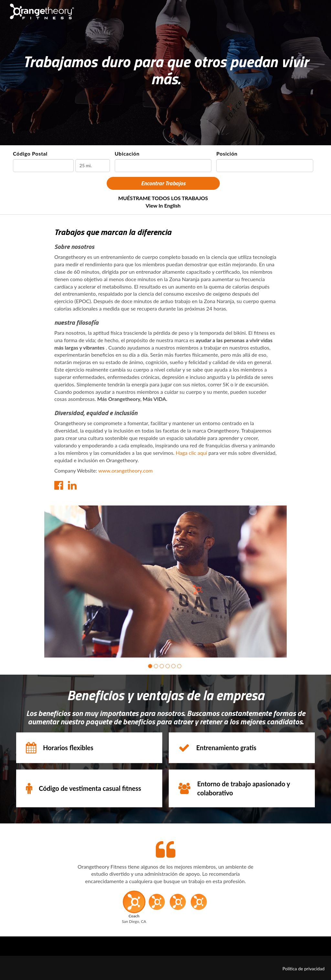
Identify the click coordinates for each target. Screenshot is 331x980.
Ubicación (127, 153)
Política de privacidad (304, 969)
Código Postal (30, 153)
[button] (150, 666)
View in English (163, 205)
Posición (227, 153)
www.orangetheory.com (126, 470)
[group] (165, 582)
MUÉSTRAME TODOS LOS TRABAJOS (163, 198)
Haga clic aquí (192, 453)
